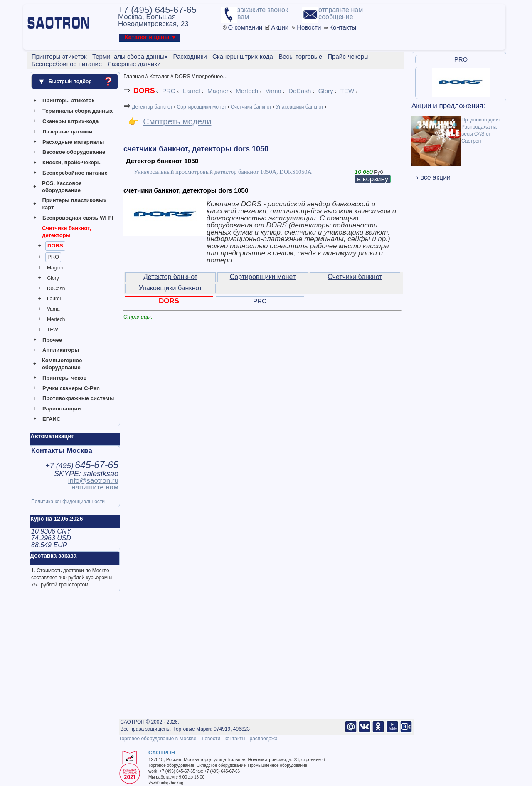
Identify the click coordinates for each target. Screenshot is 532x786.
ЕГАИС (51, 419)
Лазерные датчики (67, 132)
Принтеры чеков (64, 378)
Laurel (54, 299)
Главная (134, 76)
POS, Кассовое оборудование (62, 187)
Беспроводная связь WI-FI (78, 218)
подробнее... (212, 76)
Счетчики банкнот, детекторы (66, 232)
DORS (55, 246)
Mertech (56, 319)
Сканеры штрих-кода (70, 121)
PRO (53, 257)
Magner (55, 268)
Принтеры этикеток (68, 100)
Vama (53, 309)
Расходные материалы (73, 142)
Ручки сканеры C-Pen (71, 388)
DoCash (56, 289)
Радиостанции (62, 409)
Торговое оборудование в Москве (158, 739)
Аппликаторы (61, 350)
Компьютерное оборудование (62, 364)
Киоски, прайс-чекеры (72, 162)
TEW (53, 330)
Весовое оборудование (74, 152)
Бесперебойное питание (75, 173)
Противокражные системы (78, 398)
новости (211, 739)
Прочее (52, 340)
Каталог (159, 76)
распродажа (263, 739)
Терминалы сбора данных (78, 111)
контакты (235, 739)
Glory (53, 278)
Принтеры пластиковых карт (74, 204)
